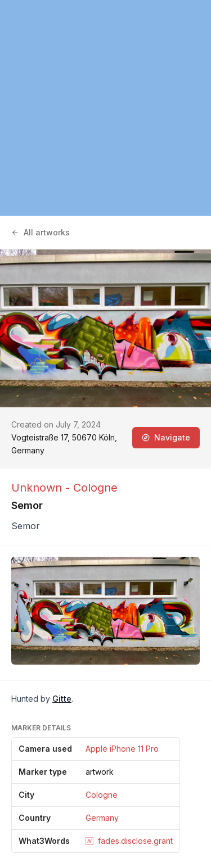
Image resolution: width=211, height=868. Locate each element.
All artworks (41, 232)
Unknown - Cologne (64, 488)
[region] (105, 108)
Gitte (62, 699)
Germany (102, 818)
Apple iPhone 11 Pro (122, 749)
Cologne (102, 795)
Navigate (166, 437)
